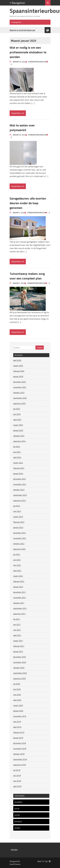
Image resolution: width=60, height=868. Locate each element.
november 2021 (20, 598)
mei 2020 (17, 695)
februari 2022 (19, 581)
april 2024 (17, 457)
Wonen (17, 828)
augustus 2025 (19, 403)
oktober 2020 (19, 668)
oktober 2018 (19, 754)
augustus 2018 (19, 765)
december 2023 (20, 479)
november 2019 (20, 716)
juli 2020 (17, 684)
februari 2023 (19, 522)
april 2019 (17, 727)
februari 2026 (19, 371)
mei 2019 (17, 722)
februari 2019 (19, 732)
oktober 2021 (19, 603)
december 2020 (20, 657)
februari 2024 (19, 468)
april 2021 (17, 635)
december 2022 (20, 533)
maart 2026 (18, 366)
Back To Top (44, 861)
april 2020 (17, 700)
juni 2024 (17, 452)
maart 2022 (18, 576)
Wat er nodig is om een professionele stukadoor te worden (28, 52)
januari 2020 (18, 711)
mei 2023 (17, 511)
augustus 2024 (19, 441)
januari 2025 (18, 430)
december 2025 (20, 382)
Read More (18, 113)
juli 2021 (17, 619)
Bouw (17, 809)
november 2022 (20, 538)
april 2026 (17, 360)
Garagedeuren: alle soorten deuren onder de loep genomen (28, 203)
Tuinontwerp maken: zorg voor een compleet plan (27, 276)
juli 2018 (17, 770)
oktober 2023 (19, 490)
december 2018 (20, 743)
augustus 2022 (19, 549)
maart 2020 (18, 705)
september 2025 (20, 398)
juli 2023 (17, 506)
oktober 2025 (19, 393)
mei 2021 (17, 630)
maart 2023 (18, 517)
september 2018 (20, 759)
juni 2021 (17, 624)
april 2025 (17, 420)
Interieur (18, 822)
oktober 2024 (19, 436)
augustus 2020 (19, 678)
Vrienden (14, 850)
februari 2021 (19, 646)
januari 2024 (18, 473)
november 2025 (20, 387)
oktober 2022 (19, 544)
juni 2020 (17, 689)
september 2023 (20, 495)
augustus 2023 (19, 500)
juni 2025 (17, 414)
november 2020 (20, 662)
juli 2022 (17, 554)
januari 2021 (18, 651)
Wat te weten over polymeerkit (22, 128)
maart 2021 (18, 641)
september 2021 (20, 608)
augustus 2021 (19, 614)
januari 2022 (18, 587)
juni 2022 (17, 560)
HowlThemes (15, 864)
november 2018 (20, 749)
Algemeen (18, 802)
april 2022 (17, 571)
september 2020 (20, 673)
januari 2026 (18, 376)
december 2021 (20, 592)
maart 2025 (18, 425)
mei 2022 (17, 565)
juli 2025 (17, 409)
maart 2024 (18, 463)
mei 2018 (17, 781)
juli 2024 (17, 447)
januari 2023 (18, 527)
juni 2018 (17, 775)
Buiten (17, 815)
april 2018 (17, 786)
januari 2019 (18, 738)
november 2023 (20, 484)
